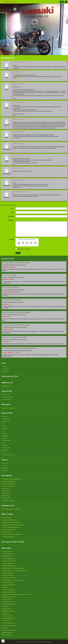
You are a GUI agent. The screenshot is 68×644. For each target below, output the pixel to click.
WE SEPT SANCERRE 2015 (8, 602)
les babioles (5, 445)
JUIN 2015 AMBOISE (7, 599)
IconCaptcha (27, 246)
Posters (4, 431)
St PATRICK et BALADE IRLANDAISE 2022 (12, 527)
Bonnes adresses (6, 493)
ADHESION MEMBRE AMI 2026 (9, 481)
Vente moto (5, 466)
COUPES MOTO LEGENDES (10, 288)
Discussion (5, 371)
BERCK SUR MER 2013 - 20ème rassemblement (13, 580)
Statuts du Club (6, 395)
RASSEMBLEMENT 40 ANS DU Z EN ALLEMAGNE (13, 568)
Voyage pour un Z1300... (8, 532)
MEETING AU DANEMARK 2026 (12, 300)
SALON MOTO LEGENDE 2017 (9, 618)
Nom (12, 209)
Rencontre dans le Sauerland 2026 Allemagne (16, 325)
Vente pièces (5, 471)
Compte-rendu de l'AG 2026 (8, 486)
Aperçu (41, 220)
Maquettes (5, 417)
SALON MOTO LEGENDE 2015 (9, 604)
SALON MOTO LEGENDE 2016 (9, 611)
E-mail (13, 212)
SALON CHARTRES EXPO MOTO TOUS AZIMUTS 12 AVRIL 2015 (17, 595)
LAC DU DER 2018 (6, 621)
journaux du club (6, 498)
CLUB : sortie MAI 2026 (9, 275)
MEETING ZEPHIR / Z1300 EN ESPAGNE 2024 (12, 534)
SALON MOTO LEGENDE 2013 (9, 585)
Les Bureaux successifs (8, 397)
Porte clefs (5, 438)
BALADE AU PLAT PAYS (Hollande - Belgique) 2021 (14, 525)
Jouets (4, 452)
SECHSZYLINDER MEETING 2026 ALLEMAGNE (16, 263)
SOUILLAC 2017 (6, 614)
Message (11, 220)
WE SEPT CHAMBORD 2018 (8, 623)
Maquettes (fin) (6, 421)
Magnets (4, 433)
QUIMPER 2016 (6, 606)
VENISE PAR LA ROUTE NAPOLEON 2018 (11, 522)
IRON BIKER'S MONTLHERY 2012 (9, 566)
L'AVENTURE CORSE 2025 (8, 537)
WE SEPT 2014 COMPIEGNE (8, 590)
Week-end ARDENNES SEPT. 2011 (10, 559)
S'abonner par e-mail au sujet (23, 249)
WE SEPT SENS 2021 (7, 635)
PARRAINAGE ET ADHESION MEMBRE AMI (12, 479)
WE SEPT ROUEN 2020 (7, 633)
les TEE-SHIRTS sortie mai (8, 455)
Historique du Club (6, 399)
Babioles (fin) (5, 450)
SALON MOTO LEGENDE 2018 (9, 626)
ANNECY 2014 (5, 587)
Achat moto (5, 463)
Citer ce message (63, 62)
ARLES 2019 (5, 628)
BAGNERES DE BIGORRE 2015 (9, 597)
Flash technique (6, 496)
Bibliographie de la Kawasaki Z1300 (10, 408)
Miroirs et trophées (6, 440)
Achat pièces (5, 468)
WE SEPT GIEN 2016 (7, 609)
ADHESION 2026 (6, 386)
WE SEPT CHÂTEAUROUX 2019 (9, 630)
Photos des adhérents (7, 552)
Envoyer (18, 253)
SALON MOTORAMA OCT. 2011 (9, 561)
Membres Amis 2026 (7, 491)
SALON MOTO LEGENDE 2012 (9, 578)
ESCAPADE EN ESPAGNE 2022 (9, 530)
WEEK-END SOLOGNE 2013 (8, 583)
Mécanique (5, 367)
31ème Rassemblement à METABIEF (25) (12, 509)
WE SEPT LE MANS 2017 (8, 616)
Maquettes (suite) (6, 419)
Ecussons (4, 426)
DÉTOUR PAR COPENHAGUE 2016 (10, 520)
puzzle (4, 443)
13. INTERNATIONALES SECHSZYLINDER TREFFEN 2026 (19, 348)
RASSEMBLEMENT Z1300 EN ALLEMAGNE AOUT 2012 (14, 571)
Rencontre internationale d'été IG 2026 (14, 337)
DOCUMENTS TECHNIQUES (8, 501)
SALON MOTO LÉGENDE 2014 (9, 592)
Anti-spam (12, 239)
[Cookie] (3, 641)
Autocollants (5, 436)
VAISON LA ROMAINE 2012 (8, 564)
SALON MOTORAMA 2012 (8, 575)
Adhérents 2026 (6, 489)
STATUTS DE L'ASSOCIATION (9, 484)
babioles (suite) (6, 448)
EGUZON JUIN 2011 (7, 556)
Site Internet (11, 216)
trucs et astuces (6, 369)
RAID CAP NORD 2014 (7, 518)
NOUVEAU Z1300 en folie (8, 554)
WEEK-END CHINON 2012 (8, 573)
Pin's (3, 424)
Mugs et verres (6, 429)
